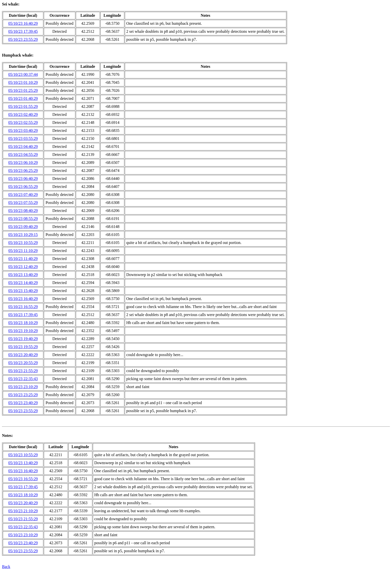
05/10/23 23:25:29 (23, 395)
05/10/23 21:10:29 (23, 511)
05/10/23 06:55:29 (23, 187)
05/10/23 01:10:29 (23, 82)
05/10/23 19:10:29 (23, 331)
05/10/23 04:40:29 (23, 147)
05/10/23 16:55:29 (23, 307)
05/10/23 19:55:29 (23, 347)
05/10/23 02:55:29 (23, 122)
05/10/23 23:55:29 (23, 39)
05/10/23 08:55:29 (23, 219)
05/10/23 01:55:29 (23, 106)
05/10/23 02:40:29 (23, 114)
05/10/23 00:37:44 (23, 74)
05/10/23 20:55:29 (23, 363)
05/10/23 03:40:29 (23, 130)
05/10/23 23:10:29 (23, 387)
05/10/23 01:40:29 (23, 98)
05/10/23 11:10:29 (23, 251)
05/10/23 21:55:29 (23, 371)
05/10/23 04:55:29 (23, 155)
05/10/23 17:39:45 (23, 31)
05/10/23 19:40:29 (23, 339)
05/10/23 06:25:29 (23, 171)
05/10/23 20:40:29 (23, 355)
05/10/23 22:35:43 (23, 379)
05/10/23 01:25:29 (23, 90)
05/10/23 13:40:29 (23, 275)
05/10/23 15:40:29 (23, 291)
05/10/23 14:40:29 (23, 283)
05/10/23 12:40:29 (23, 267)
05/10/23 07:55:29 (23, 203)
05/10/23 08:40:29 (23, 211)
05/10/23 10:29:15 (23, 235)
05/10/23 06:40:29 (23, 179)
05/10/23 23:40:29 (23, 403)
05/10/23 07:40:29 (23, 195)
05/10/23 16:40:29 (23, 23)
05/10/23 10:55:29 (23, 243)
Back (6, 567)
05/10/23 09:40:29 (23, 227)
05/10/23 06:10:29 (23, 163)
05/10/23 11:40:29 (23, 259)
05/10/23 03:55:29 (23, 138)
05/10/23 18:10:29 (23, 323)
